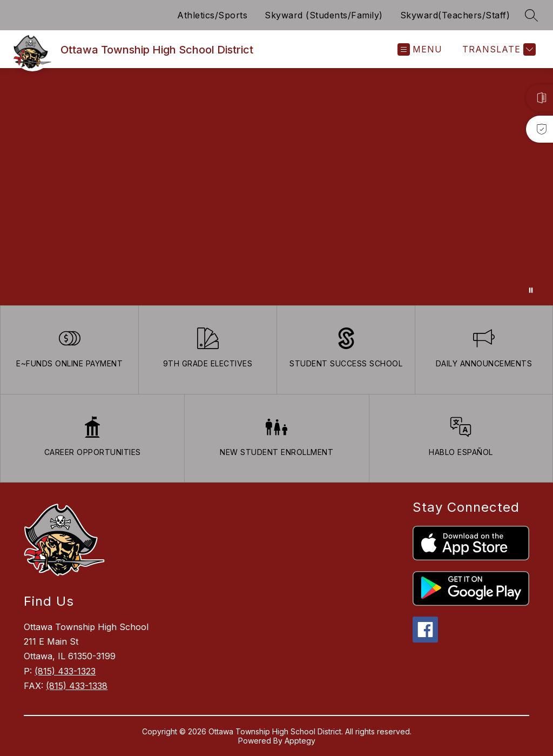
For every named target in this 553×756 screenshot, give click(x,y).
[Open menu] (420, 49)
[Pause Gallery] (531, 290)
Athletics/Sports (212, 15)
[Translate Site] (498, 49)
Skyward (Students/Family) (324, 15)
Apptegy (300, 741)
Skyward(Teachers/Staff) (455, 15)
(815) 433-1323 (65, 671)
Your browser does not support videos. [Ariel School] (276, 187)
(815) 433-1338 (77, 686)
